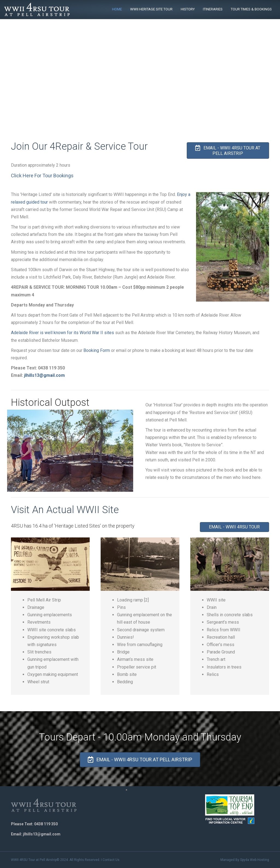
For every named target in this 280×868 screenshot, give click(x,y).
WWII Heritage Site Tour (151, 9)
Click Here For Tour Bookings (42, 176)
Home (117, 9)
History (188, 9)
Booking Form (97, 350)
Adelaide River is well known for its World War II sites (62, 333)
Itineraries (213, 9)
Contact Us (111, 860)
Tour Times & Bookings (251, 9)
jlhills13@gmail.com (44, 375)
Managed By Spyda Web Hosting (245, 860)
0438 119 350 (46, 824)
